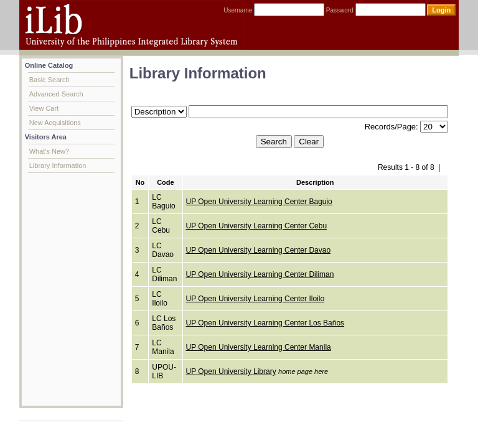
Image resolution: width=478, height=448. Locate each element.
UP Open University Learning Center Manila (259, 347)
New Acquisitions (55, 123)
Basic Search (49, 80)
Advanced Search (56, 94)
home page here (303, 371)
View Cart (44, 108)
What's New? (49, 151)
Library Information (58, 166)
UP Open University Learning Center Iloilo (255, 299)
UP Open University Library (231, 371)
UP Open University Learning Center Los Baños (265, 323)
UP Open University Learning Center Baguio (259, 202)
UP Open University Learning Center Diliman (260, 274)
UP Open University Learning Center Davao (259, 250)
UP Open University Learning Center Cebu (257, 226)
